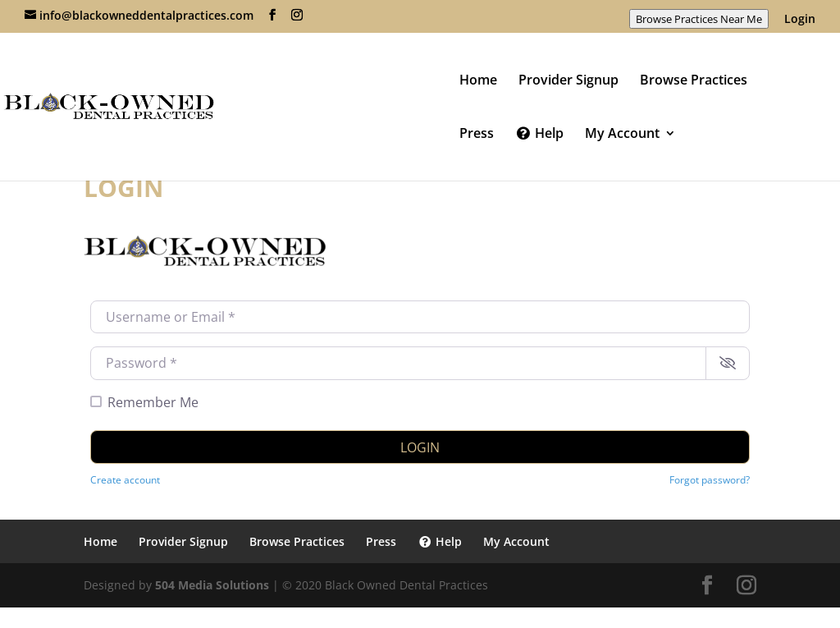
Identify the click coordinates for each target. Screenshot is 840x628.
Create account (125, 479)
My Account (622, 135)
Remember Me (153, 402)
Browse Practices (694, 81)
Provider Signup (568, 81)
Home (478, 81)
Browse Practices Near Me (699, 19)
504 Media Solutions (212, 585)
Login (800, 20)
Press (477, 135)
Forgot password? (710, 479)
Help (539, 134)
